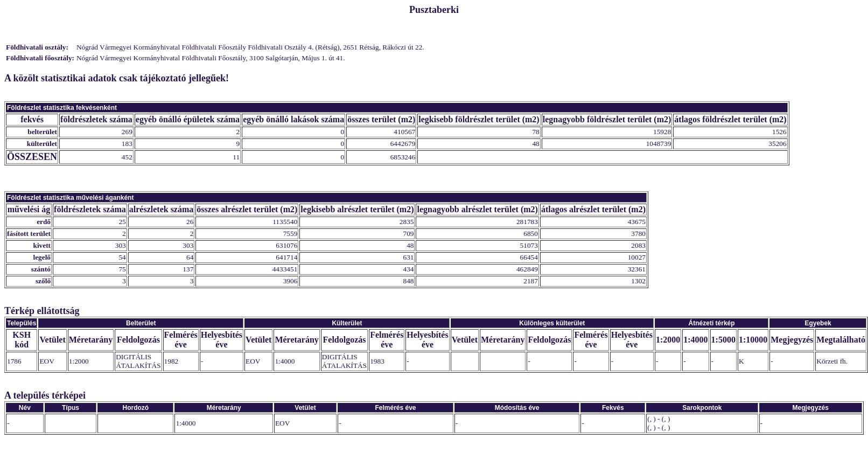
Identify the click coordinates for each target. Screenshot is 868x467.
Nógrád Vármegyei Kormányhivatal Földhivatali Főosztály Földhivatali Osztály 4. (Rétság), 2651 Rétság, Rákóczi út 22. (250, 47)
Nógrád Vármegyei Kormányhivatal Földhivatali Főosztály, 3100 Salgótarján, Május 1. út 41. (211, 58)
